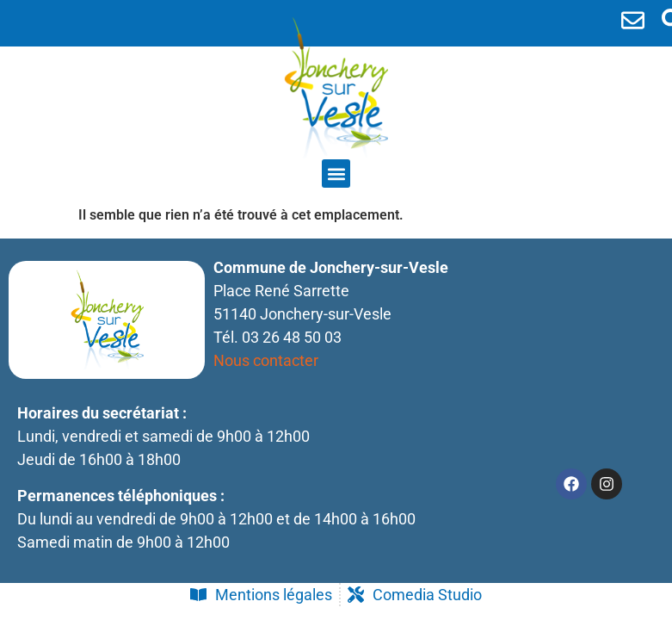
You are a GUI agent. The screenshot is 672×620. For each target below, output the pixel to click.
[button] (336, 174)
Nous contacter (266, 360)
